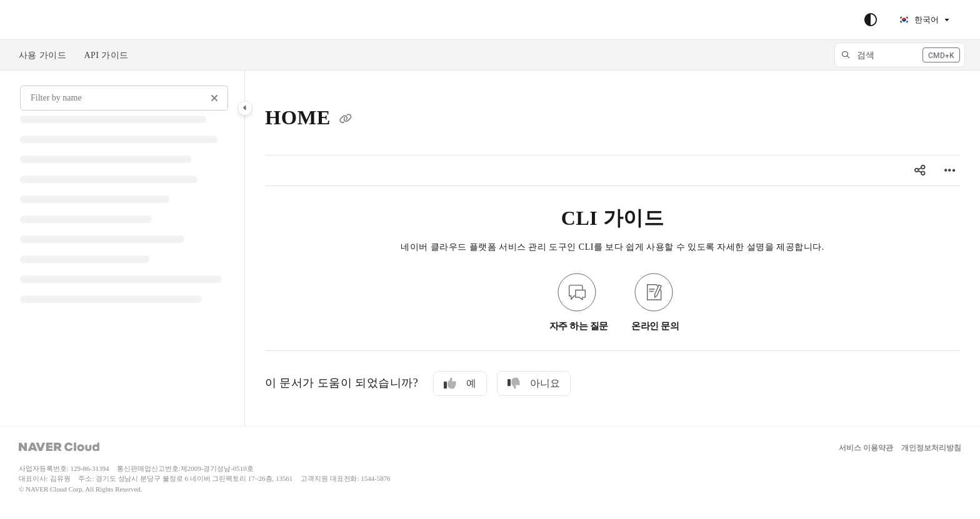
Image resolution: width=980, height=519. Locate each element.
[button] (900, 55)
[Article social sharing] (920, 171)
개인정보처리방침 (931, 448)
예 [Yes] (460, 383)
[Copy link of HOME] (346, 120)
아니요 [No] (534, 383)
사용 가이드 (42, 55)
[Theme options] (871, 20)
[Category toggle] (245, 108)
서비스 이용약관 (866, 448)
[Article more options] (950, 171)
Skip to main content (63, 20)
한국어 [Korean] (919, 20)
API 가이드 (106, 55)
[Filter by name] (124, 98)
